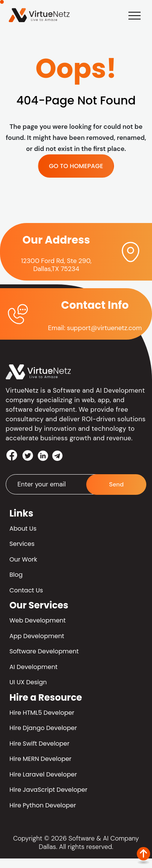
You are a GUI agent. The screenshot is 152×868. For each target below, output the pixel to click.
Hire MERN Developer (40, 759)
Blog (16, 575)
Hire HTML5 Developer (42, 713)
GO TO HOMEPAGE (76, 166)
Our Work (23, 559)
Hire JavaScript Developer (48, 790)
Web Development (38, 620)
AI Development (34, 667)
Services (22, 544)
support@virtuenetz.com (104, 328)
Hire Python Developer (43, 805)
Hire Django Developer (43, 728)
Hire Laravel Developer (43, 774)
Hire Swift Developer (40, 744)
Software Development (44, 651)
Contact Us (26, 590)
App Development (37, 636)
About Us (23, 529)
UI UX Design (28, 682)
